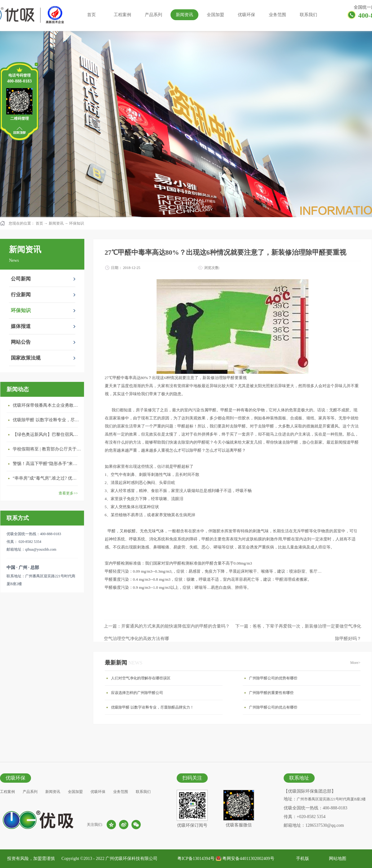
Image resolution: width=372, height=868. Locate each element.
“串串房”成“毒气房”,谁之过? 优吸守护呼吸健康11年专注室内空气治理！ (47, 478)
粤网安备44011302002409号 (248, 859)
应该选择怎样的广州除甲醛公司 (137, 693)
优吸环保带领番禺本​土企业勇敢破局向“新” (47, 405)
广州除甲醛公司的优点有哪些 (273, 707)
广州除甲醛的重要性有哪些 (271, 693)
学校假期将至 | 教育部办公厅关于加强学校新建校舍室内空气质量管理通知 (47, 449)
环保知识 (77, 223)
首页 (91, 15)
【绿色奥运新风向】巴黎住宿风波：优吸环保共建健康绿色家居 (47, 434)
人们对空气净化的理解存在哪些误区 (141, 678)
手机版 (301, 859)
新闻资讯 (56, 223)
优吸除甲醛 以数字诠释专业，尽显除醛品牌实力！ (47, 420)
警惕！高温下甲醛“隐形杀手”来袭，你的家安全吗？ (47, 464)
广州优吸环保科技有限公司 (131, 859)
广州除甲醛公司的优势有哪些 (273, 678)
